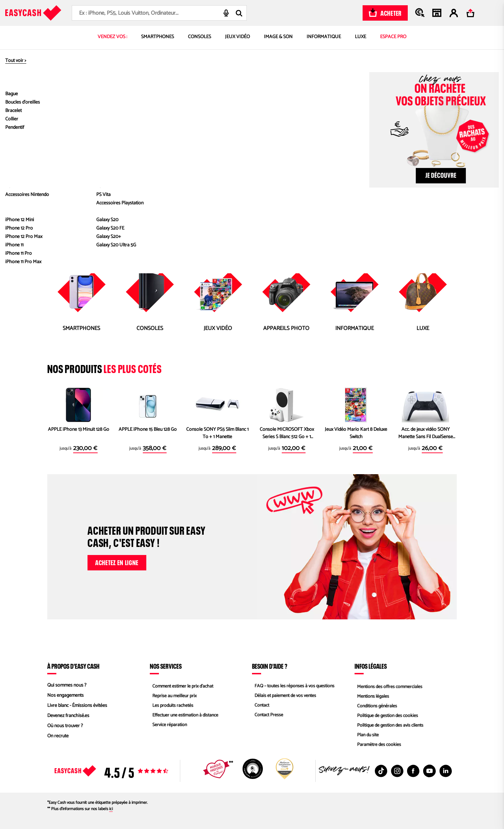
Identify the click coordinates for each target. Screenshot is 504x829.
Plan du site (366, 736)
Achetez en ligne (117, 562)
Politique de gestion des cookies (387, 716)
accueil (262, 155)
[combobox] (159, 13)
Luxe (350, 163)
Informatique (285, 163)
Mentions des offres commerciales (389, 685)
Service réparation (168, 726)
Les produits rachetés (171, 706)
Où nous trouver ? (65, 726)
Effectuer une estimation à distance (184, 716)
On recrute (58, 736)
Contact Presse (267, 716)
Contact (260, 706)
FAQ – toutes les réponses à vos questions (294, 685)
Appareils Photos (322, 163)
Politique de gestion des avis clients (389, 726)
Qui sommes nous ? (67, 685)
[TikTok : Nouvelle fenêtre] (381, 771)
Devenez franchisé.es (68, 716)
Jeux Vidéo (256, 163)
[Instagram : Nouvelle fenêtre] (397, 771)
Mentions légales (371, 695)
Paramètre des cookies (378, 746)
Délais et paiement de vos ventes (284, 695)
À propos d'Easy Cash (73, 666)
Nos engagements (65, 695)
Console (232, 163)
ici (111, 809)
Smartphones (205, 163)
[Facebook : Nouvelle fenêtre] (413, 771)
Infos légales (371, 666)
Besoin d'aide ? (270, 666)
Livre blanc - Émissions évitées (77, 706)
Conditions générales (376, 706)
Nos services (166, 666)
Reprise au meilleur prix (173, 695)
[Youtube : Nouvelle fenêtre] (429, 771)
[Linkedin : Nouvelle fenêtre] (446, 771)
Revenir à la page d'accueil (252, 183)
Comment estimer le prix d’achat (182, 685)
